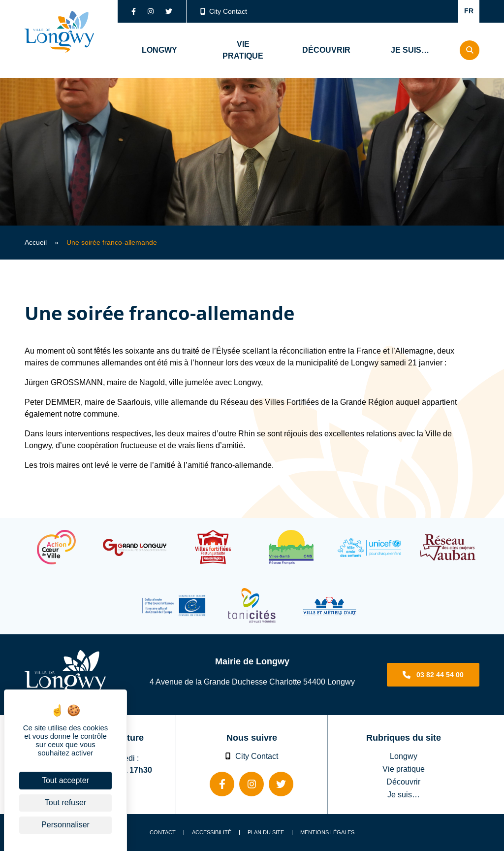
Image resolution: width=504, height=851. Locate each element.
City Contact (224, 11)
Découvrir (403, 782)
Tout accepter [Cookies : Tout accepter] (65, 780)
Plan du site (266, 833)
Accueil (36, 242)
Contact (163, 833)
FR (469, 11)
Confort (438, 11)
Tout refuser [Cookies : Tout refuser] (65, 802)
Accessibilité (212, 833)
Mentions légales (327, 833)
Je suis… (404, 794)
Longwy (404, 756)
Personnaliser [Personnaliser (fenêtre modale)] (65, 825)
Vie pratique (404, 769)
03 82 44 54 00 (440, 675)
